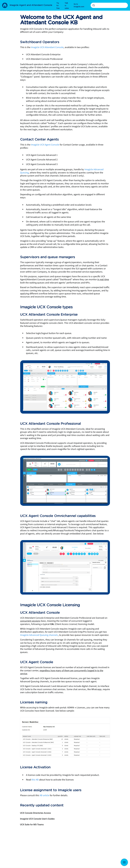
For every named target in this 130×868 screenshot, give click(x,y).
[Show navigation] (124, 862)
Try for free (58, 6)
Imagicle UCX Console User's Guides (37, 819)
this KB (35, 780)
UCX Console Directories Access (35, 813)
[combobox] (109, 5)
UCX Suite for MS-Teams (32, 825)
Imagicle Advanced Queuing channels (39, 635)
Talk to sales (67, 6)
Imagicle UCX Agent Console (45, 145)
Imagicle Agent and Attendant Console (31, 5)
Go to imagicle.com (79, 5)
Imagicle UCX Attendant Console (47, 47)
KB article (44, 795)
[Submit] (94, 5)
